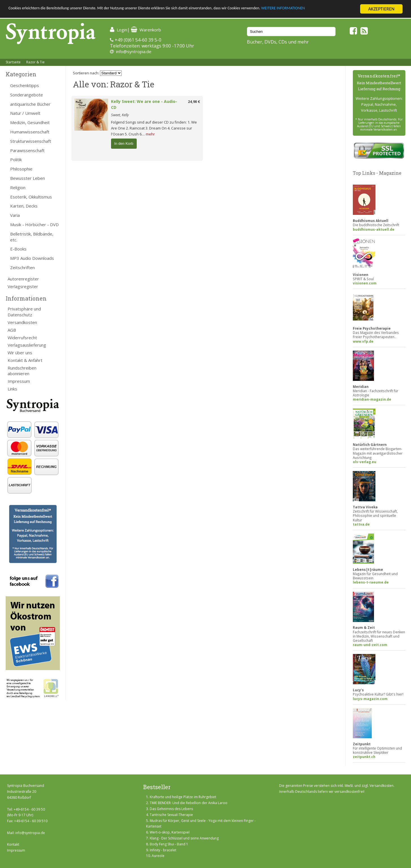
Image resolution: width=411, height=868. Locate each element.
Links (12, 389)
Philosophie (21, 169)
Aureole (158, 856)
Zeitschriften (22, 267)
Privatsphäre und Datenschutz (24, 312)
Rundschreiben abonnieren (22, 371)
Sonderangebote (27, 95)
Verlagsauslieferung (27, 345)
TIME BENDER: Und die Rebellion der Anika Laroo (189, 803)
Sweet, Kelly (120, 115)
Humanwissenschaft (30, 132)
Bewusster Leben (28, 178)
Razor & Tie (35, 62)
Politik (16, 159)
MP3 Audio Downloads (32, 258)
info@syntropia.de (134, 51)
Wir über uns (20, 353)
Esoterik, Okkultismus (31, 197)
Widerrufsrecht (22, 338)
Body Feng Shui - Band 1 (169, 844)
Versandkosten (22, 322)
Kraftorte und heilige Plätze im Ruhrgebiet (183, 797)
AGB (12, 330)
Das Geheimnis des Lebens (171, 809)
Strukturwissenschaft (31, 141)
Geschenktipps (25, 85)
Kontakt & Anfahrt (25, 360)
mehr (150, 134)
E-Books (18, 249)
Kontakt (13, 844)
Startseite (13, 62)
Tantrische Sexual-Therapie (171, 815)
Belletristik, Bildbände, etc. (32, 237)
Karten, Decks (24, 206)
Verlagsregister (23, 286)
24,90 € (194, 102)
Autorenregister (23, 279)
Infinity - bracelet (163, 850)
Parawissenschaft (27, 150)
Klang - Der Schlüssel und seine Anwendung (184, 838)
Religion (18, 187)
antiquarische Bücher (30, 104)
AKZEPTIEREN (381, 9)
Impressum (19, 381)
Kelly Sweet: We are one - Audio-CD (144, 104)
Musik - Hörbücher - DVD (34, 224)
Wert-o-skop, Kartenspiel (170, 832)
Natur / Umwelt (25, 113)
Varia (15, 215)
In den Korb (124, 143)
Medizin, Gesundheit (30, 122)
